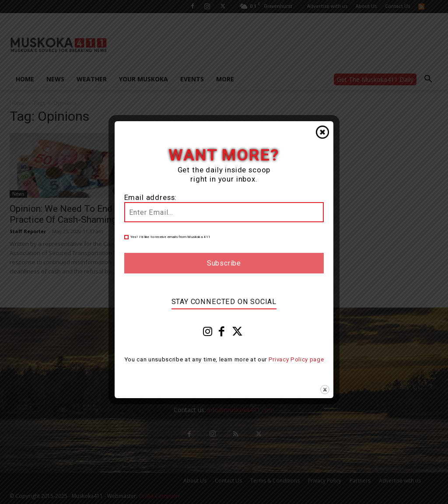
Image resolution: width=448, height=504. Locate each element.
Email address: (151, 198)
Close (322, 132)
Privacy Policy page (296, 359)
